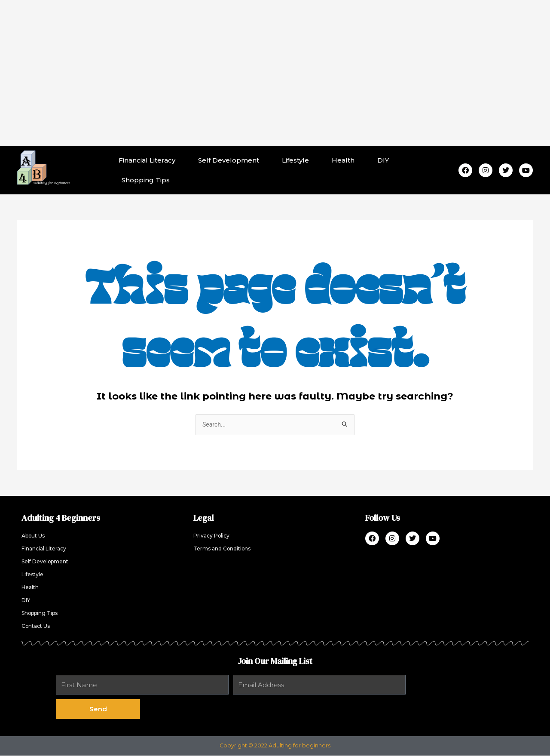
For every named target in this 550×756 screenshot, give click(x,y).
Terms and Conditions (224, 549)
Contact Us (37, 627)
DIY (383, 160)
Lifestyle (295, 160)
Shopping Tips (146, 180)
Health (343, 160)
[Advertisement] (275, 73)
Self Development (229, 160)
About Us (34, 536)
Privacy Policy (213, 536)
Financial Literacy (147, 160)
